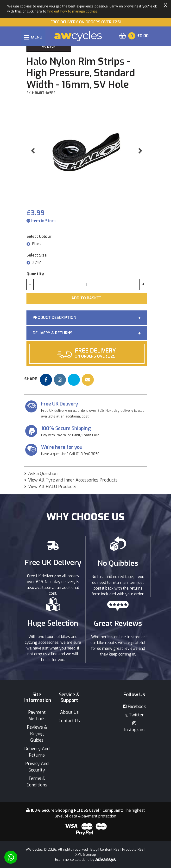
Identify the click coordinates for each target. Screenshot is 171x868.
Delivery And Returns (37, 752)
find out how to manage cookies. (73, 11)
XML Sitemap (86, 855)
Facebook (134, 707)
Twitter (134, 715)
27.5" (37, 263)
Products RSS (133, 850)
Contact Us (69, 721)
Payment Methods (37, 716)
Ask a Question (43, 474)
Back (49, 46)
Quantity (35, 274)
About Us (69, 712)
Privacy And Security (37, 767)
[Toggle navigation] (33, 37)
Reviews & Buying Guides (37, 734)
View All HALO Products (52, 487)
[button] (33, 151)
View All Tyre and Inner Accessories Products (73, 480)
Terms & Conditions (37, 782)
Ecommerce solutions (73, 860)
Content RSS (110, 850)
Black (37, 244)
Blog (94, 850)
